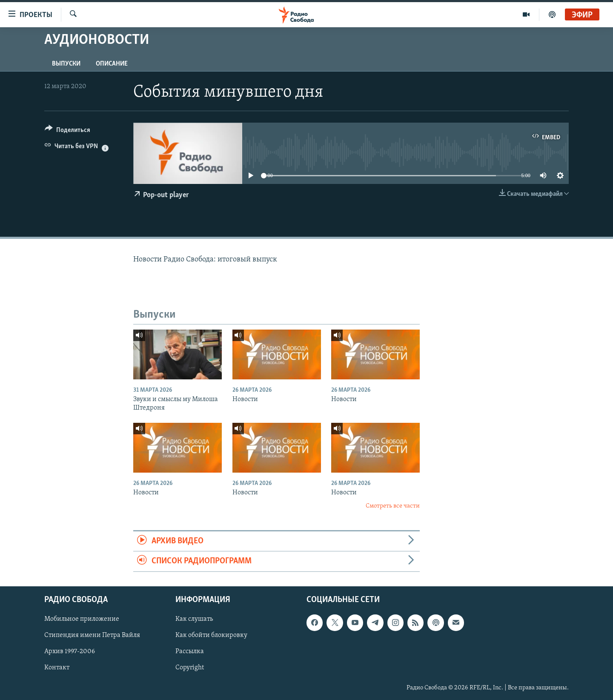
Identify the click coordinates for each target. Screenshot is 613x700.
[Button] (67, 131)
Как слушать (194, 619)
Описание (112, 64)
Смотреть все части (393, 506)
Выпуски (66, 64)
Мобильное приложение (82, 619)
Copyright (190, 668)
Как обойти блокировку (211, 635)
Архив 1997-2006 (70, 651)
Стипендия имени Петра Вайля (92, 635)
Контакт (57, 668)
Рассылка (190, 651)
